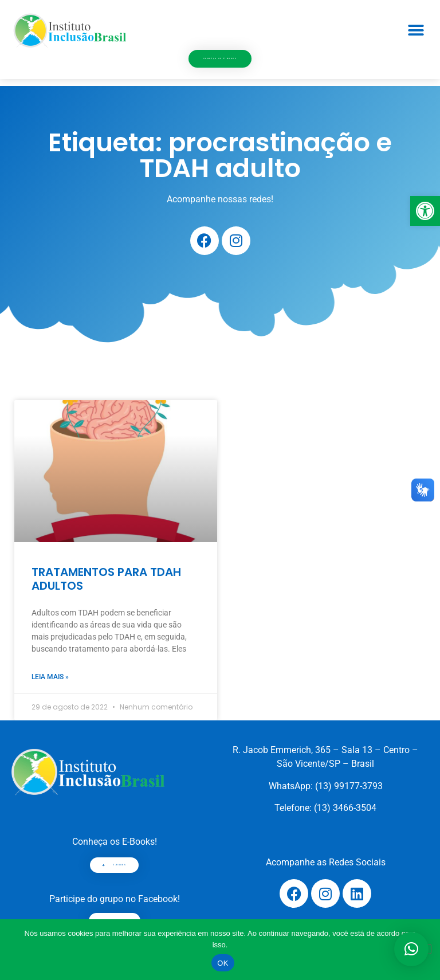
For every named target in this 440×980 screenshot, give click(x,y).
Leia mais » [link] (50, 677)
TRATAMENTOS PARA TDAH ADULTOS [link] (106, 579)
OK (223, 963)
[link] (425, 211)
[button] (416, 30)
